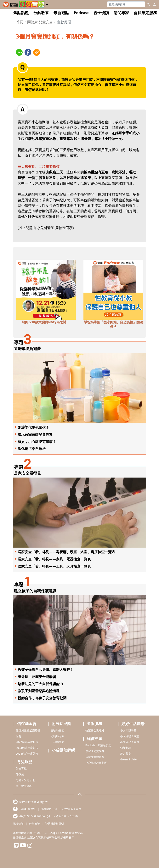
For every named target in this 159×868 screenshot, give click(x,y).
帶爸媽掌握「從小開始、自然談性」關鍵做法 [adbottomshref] (113, 324)
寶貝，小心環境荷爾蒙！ (37, 442)
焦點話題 (21, 13)
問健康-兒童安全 (40, 22)
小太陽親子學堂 (130, 736)
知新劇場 (126, 748)
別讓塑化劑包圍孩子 (33, 427)
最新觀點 (61, 13)
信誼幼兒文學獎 (95, 751)
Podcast (81, 13)
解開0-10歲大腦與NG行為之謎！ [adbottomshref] (46, 322)
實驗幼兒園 (57, 730)
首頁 (20, 22)
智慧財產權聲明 (54, 824)
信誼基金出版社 (95, 730)
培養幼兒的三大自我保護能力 (40, 684)
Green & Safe (128, 759)
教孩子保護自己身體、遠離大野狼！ (46, 669)
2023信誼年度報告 (27, 748)
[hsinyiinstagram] (30, 846)
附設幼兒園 (61, 724)
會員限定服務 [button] (145, 13)
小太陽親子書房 (130, 742)
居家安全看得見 (27, 473)
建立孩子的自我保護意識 (35, 591)
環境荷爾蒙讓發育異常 (35, 434)
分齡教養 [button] (41, 13)
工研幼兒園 (57, 742)
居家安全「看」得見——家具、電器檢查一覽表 (54, 559)
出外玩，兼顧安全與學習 (37, 677)
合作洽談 (34, 824)
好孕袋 (20, 774)
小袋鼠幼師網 (63, 750)
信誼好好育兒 (28, 809)
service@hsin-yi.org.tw (34, 802)
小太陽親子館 (128, 730)
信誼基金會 (27, 724)
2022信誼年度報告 (27, 742)
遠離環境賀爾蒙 (27, 349)
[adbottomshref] (46, 289)
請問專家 (121, 13)
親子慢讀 (101, 13)
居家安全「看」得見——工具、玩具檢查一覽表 (54, 566)
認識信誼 (18, 824)
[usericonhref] (153, 4)
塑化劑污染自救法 (32, 449)
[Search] (126, 4)
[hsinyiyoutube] (23, 846)
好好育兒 (21, 768)
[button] (47, 4)
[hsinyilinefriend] (16, 846)
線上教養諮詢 (24, 786)
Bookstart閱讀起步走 (98, 745)
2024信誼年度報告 (27, 754)
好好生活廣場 (133, 724)
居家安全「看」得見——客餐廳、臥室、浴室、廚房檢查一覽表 (66, 552)
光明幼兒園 (57, 736)
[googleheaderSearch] (148, 4)
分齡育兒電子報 (25, 780)
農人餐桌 (126, 754)
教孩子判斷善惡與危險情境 (39, 691)
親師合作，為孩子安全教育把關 (42, 698)
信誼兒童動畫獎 (95, 757)
